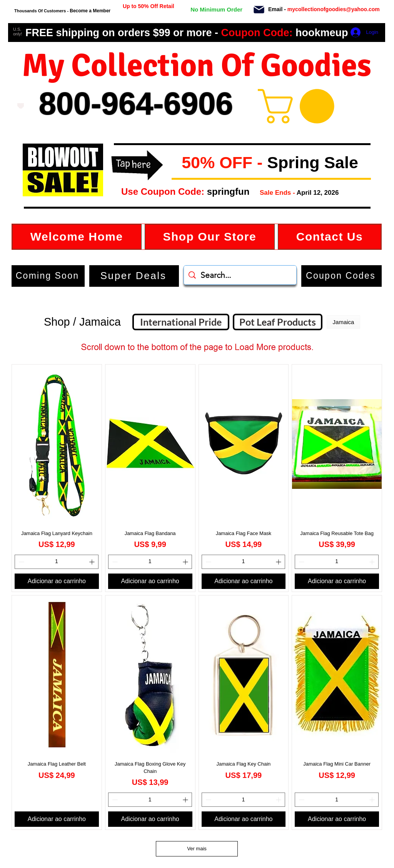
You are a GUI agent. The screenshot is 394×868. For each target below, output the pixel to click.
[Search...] (240, 275)
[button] (178, 163)
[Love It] (21, 106)
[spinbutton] (57, 562)
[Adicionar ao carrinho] (57, 581)
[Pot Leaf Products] (278, 322)
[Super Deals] (134, 276)
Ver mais (197, 849)
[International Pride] (181, 322)
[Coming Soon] (48, 276)
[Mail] (259, 10)
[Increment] (93, 562)
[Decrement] (21, 562)
